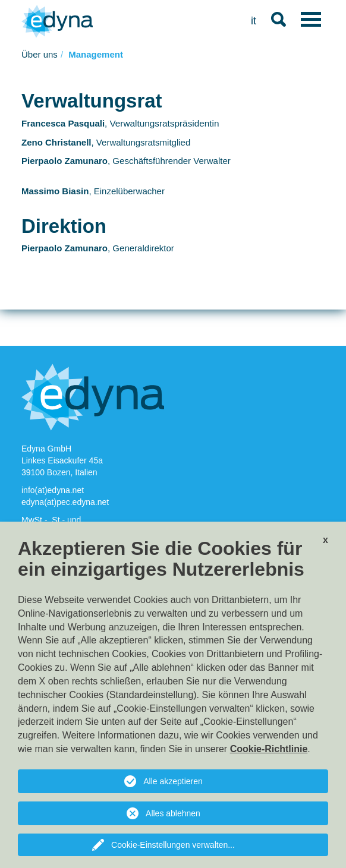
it (254, 21)
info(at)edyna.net (54, 490)
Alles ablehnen (173, 813)
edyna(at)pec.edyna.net (65, 502)
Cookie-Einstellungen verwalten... (173, 845)
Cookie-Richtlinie (269, 749)
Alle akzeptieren (173, 781)
